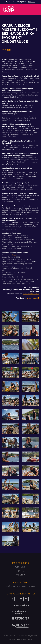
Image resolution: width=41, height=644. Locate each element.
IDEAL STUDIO (21, 639)
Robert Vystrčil (33, 298)
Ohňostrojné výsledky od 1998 (21, 586)
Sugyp (15, 255)
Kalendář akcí (20, 567)
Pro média (21, 575)
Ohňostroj (32, 2)
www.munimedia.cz (31, 294)
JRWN (29, 639)
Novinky (20, 571)
